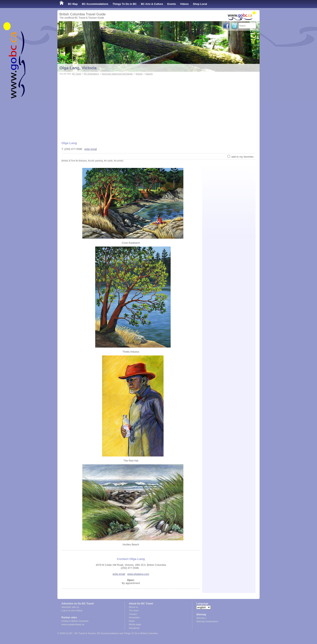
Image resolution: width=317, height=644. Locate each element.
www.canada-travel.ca (73, 624)
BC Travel (77, 74)
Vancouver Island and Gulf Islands (117, 74)
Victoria (139, 74)
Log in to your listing (72, 610)
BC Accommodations (95, 4)
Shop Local (200, 4)
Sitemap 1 (202, 618)
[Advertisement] (158, 106)
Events (172, 4)
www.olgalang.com (138, 574)
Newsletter (134, 618)
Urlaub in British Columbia (75, 621)
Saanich (149, 74)
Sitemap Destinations (207, 621)
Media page (135, 624)
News (132, 621)
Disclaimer (134, 628)
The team (134, 610)
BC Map (73, 4)
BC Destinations (91, 74)
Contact (133, 614)
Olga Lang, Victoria (78, 68)
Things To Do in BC (125, 4)
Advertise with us (70, 607)
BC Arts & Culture (152, 4)
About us (133, 607)
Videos (184, 4)
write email (91, 149)
